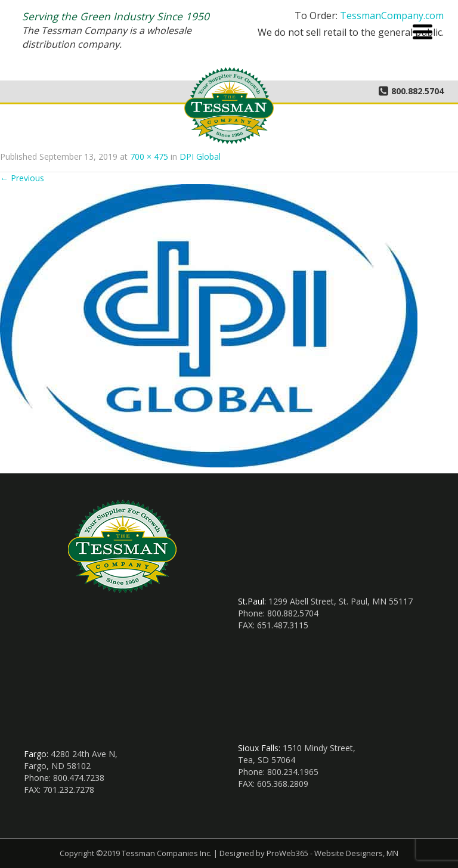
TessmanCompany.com (392, 15)
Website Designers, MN (356, 853)
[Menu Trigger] (423, 31)
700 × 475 (149, 156)
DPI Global (200, 156)
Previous (22, 178)
